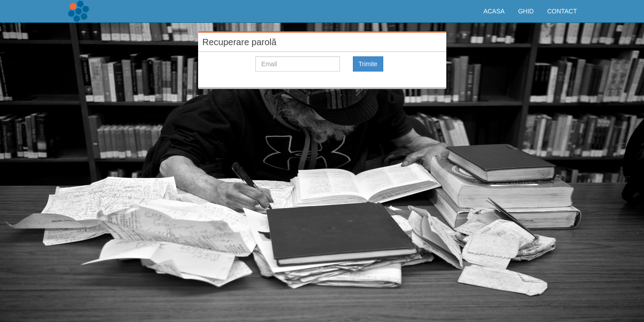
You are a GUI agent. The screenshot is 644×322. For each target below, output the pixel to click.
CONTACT (562, 11)
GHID (526, 11)
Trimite (368, 64)
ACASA (494, 11)
